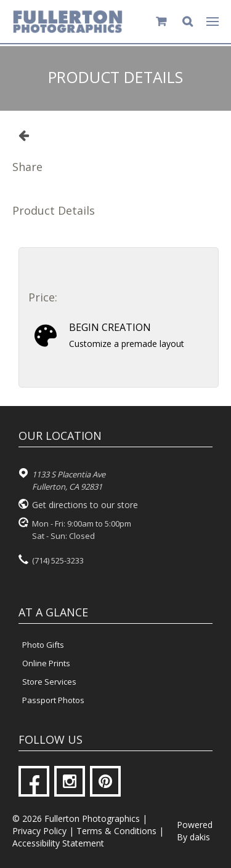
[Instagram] (70, 781)
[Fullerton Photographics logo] (68, 22)
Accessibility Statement (58, 843)
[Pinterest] (105, 781)
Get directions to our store (85, 505)
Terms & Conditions (116, 831)
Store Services (49, 682)
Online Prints (46, 663)
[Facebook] (34, 781)
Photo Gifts (43, 645)
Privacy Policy (39, 831)
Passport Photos (53, 700)
